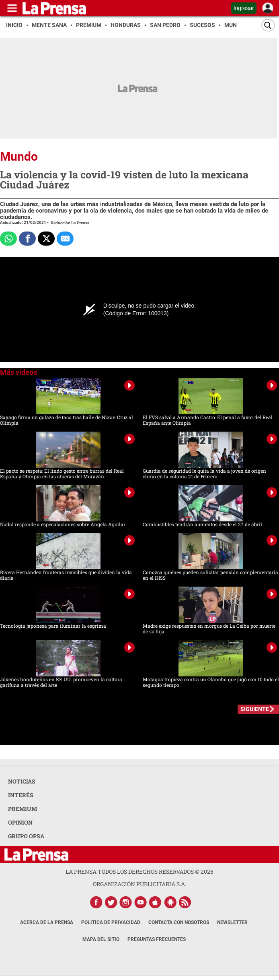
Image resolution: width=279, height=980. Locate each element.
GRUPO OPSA (26, 836)
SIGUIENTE (255, 709)
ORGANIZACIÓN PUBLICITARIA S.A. (139, 884)
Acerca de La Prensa (47, 922)
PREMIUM (23, 809)
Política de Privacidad (111, 922)
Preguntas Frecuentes (157, 939)
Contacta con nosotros (179, 922)
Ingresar (244, 8)
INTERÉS (21, 795)
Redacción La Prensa (70, 223)
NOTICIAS (22, 781)
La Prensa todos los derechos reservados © (139, 871)
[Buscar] (268, 25)
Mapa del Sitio (101, 939)
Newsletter (232, 922)
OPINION (20, 822)
